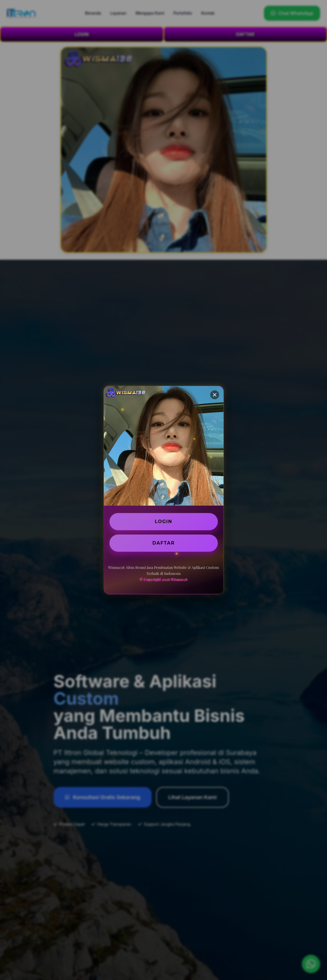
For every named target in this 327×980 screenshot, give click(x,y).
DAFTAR (164, 543)
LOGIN (164, 521)
